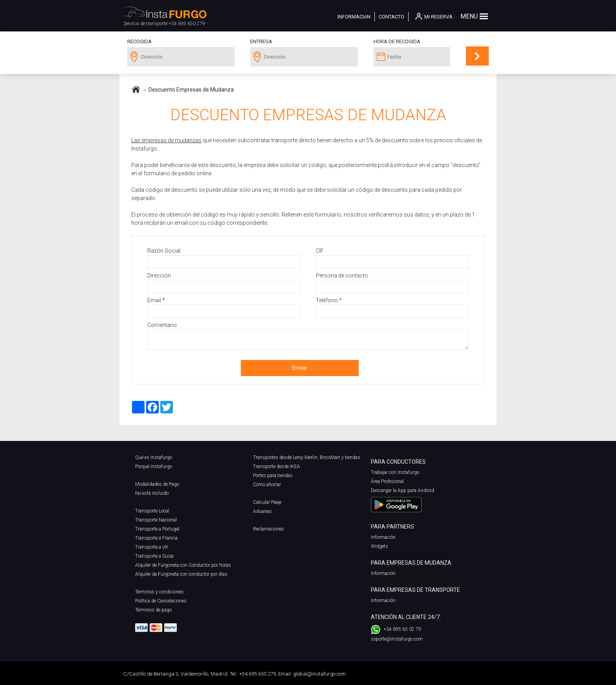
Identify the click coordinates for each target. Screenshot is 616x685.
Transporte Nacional (156, 520)
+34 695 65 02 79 (402, 629)
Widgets (379, 546)
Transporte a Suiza (154, 556)
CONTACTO (391, 17)
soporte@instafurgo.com (397, 639)
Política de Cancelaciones (161, 601)
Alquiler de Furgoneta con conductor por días (181, 574)
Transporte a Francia (156, 538)
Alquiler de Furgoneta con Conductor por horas (183, 565)
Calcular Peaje (267, 502)
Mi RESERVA (438, 17)
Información (383, 537)
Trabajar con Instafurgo (395, 472)
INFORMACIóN (354, 17)
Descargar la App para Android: (403, 490)
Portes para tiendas (273, 476)
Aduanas (262, 511)
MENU (469, 16)
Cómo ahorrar (267, 485)
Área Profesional (387, 481)
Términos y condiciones (159, 592)
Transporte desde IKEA (277, 466)
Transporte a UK (152, 547)
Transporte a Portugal (157, 529)
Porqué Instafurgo (154, 466)
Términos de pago (153, 610)
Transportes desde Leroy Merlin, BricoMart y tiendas (307, 457)
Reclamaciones (269, 529)
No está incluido (152, 493)
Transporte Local (152, 511)
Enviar (300, 368)
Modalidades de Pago (157, 484)
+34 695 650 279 (187, 24)
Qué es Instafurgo (154, 457)
